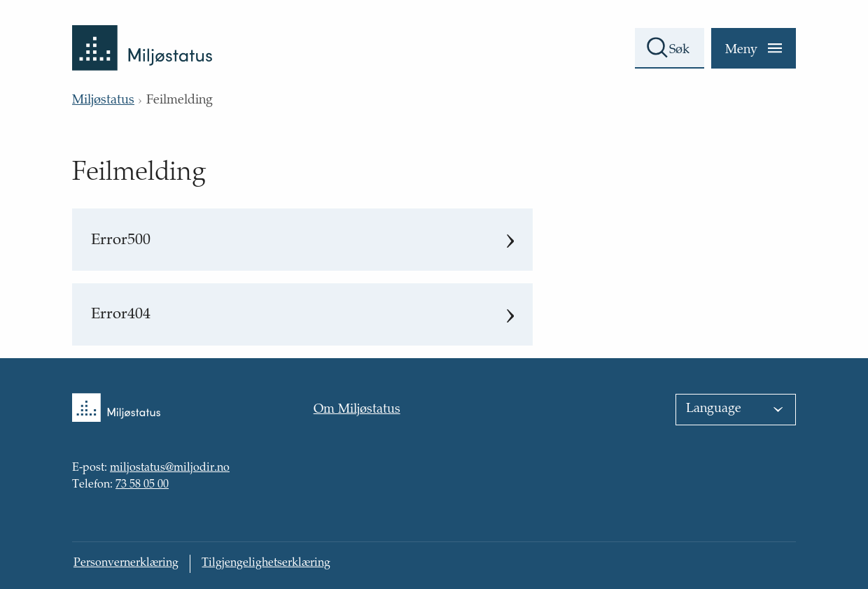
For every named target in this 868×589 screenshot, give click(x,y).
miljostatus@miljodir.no (170, 469)
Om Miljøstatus (357, 410)
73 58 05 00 (142, 485)
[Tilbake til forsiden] (142, 35)
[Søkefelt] (670, 48)
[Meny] (754, 48)
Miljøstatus (103, 101)
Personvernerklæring (126, 563)
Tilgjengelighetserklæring (266, 563)
